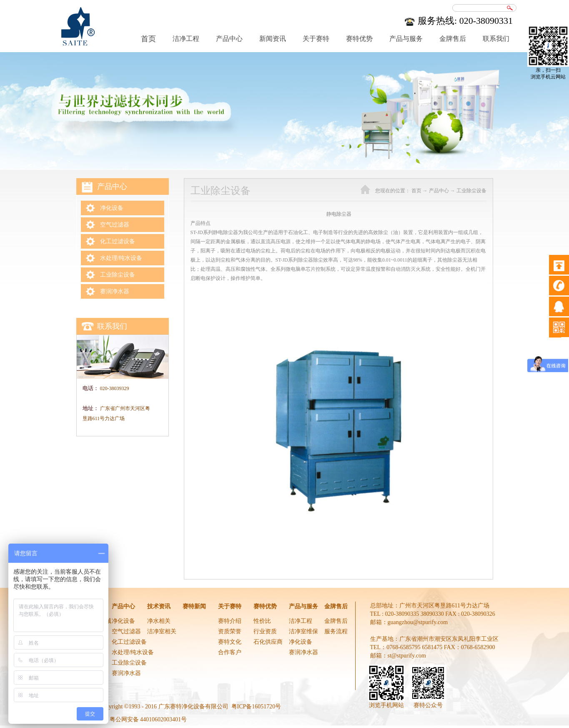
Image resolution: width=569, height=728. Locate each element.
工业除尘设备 (471, 191)
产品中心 (439, 191)
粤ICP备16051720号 (256, 707)
